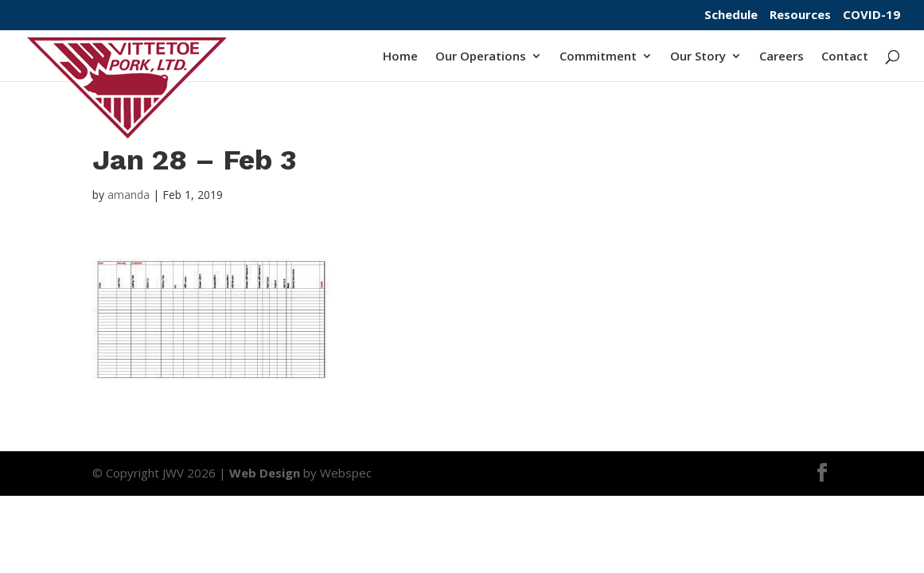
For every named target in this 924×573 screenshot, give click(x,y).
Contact (845, 57)
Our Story (698, 57)
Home (400, 57)
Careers (782, 57)
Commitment (598, 57)
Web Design (265, 473)
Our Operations (481, 57)
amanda (129, 195)
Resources (800, 16)
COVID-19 (871, 16)
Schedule (731, 16)
